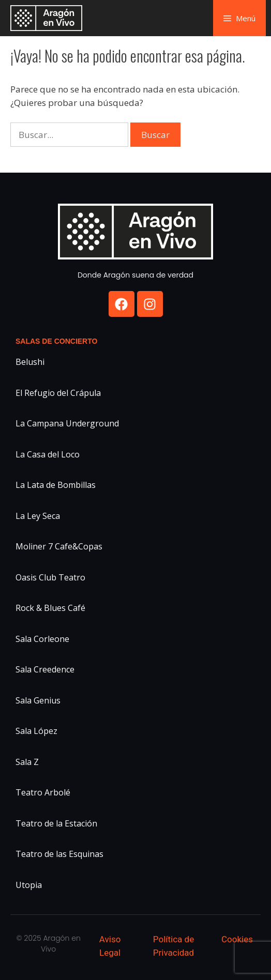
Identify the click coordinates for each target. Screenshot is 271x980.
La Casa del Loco (48, 454)
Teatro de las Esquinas (59, 854)
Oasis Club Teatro (50, 577)
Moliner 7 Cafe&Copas (59, 546)
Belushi (30, 362)
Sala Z (27, 762)
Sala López (36, 731)
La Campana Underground (67, 423)
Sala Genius (38, 700)
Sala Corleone (42, 639)
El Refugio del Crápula (58, 393)
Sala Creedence (45, 669)
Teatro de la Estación (56, 823)
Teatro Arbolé (43, 792)
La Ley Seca (38, 516)
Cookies (237, 939)
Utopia (29, 885)
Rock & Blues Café (50, 608)
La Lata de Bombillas (56, 485)
